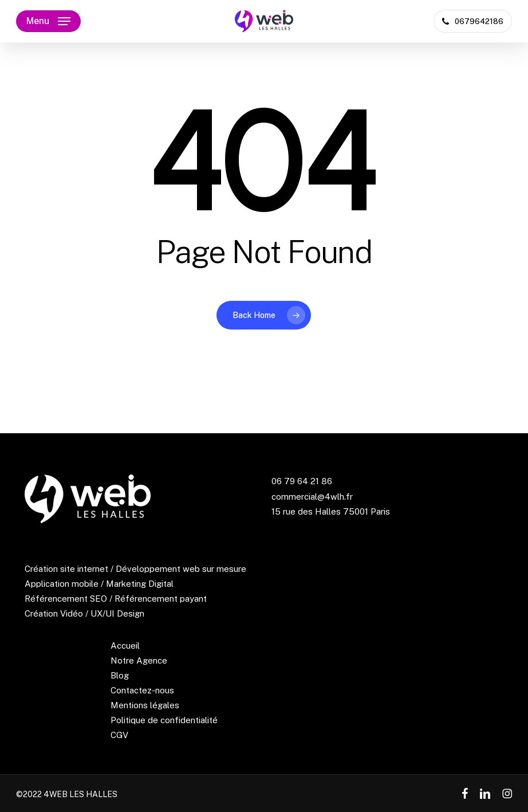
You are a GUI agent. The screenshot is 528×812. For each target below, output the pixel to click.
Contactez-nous (142, 690)
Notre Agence (139, 660)
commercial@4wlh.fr (312, 497)
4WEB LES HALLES (80, 794)
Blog (120, 675)
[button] (48, 21)
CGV (119, 735)
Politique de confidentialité (164, 720)
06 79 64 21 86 (302, 481)
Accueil (125, 646)
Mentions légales (145, 705)
